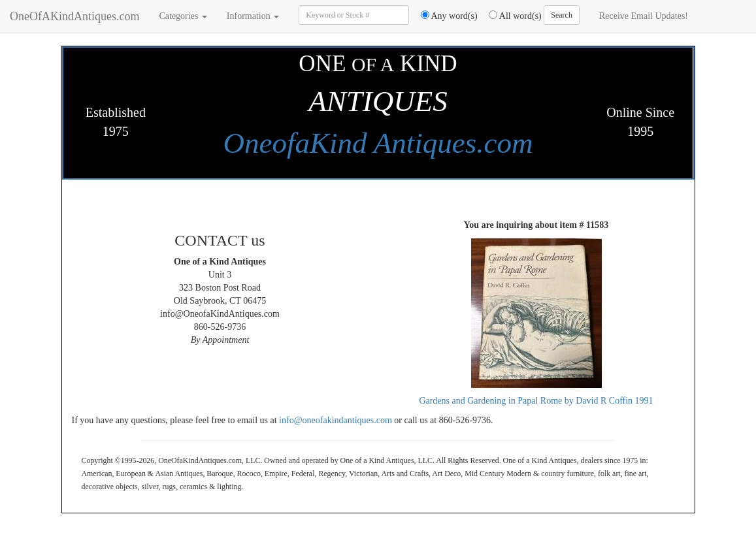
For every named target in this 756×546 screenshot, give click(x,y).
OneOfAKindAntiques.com (74, 16)
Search (562, 15)
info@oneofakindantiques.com (336, 420)
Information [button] (253, 16)
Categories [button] (183, 16)
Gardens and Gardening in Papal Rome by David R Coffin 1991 (536, 401)
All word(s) (511, 16)
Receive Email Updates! (644, 16)
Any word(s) (445, 16)
